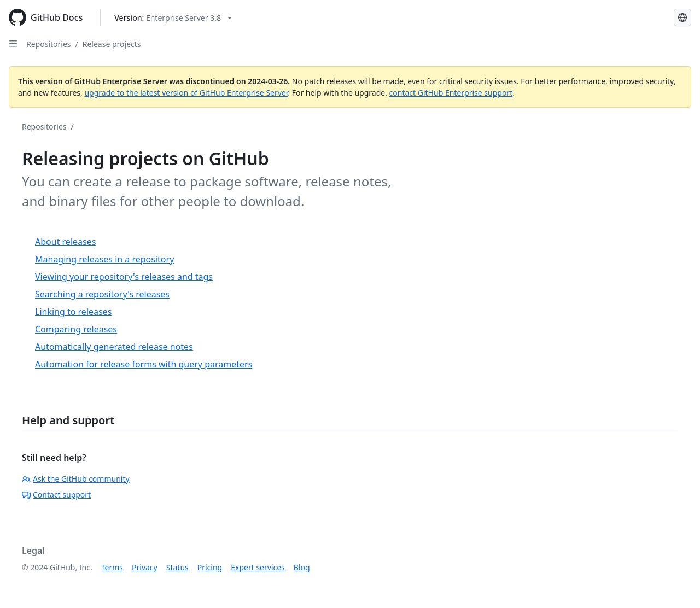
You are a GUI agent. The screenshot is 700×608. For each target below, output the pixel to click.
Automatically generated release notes (114, 347)
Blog (302, 567)
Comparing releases (76, 329)
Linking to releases (73, 312)
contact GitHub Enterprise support (451, 93)
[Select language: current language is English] (682, 17)
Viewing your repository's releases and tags (124, 277)
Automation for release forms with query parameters (144, 364)
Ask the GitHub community (76, 479)
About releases (65, 242)
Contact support (56, 495)
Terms (112, 567)
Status (177, 567)
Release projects (112, 44)
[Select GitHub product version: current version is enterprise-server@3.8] (173, 18)
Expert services (258, 567)
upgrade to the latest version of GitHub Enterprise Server (186, 93)
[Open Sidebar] (13, 44)
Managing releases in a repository (104, 259)
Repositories (49, 44)
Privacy (145, 567)
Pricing (210, 567)
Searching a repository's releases (102, 294)
